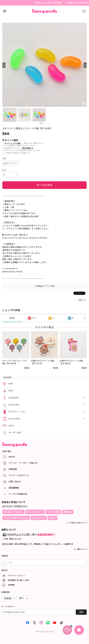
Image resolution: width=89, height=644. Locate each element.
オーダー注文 (15, 433)
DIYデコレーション (17, 412)
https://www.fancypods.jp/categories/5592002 (25, 238)
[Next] (85, 65)
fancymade (14, 405)
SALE (11, 426)
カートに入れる (45, 185)
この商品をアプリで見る (44, 286)
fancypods (14, 398)
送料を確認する (28, 148)
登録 (81, 612)
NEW (11, 384)
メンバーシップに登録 (13, 143)
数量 (4, 170)
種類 (4, 159)
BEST (11, 391)
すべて (12, 318)
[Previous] (4, 65)
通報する (82, 300)
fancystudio (14, 419)
